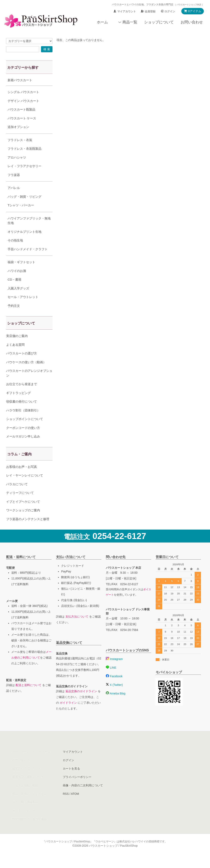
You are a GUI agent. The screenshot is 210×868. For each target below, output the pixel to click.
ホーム (102, 22)
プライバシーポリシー (77, 787)
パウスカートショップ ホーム (31, 762)
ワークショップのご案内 (23, 520)
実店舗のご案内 (17, 346)
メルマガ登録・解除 (25, 796)
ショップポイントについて (25, 429)
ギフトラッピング (18, 403)
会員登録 (150, 11)
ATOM (75, 804)
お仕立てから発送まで (22, 394)
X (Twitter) (114, 695)
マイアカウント (127, 11)
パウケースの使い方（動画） (26, 372)
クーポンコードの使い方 (23, 438)
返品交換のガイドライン (81, 701)
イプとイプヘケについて (23, 512)
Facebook (114, 686)
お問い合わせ (192, 22)
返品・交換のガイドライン (30, 804)
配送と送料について (29, 695)
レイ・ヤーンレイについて (25, 486)
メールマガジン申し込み (23, 447)
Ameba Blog (116, 704)
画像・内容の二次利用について (83, 796)
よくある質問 (15, 355)
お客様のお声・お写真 (22, 477)
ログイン (170, 11)
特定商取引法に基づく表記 (30, 829)
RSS (66, 804)
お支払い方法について (27, 779)
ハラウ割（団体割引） (27, 812)
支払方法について (77, 627)
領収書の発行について (22, 412)
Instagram (114, 669)
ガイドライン (68, 713)
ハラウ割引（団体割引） (23, 421)
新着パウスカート (20, 80)
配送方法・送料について (28, 787)
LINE (111, 678)
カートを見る (71, 779)
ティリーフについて (20, 503)
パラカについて (17, 494)
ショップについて (159, 22)
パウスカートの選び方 (22, 364)
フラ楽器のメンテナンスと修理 (28, 529)
